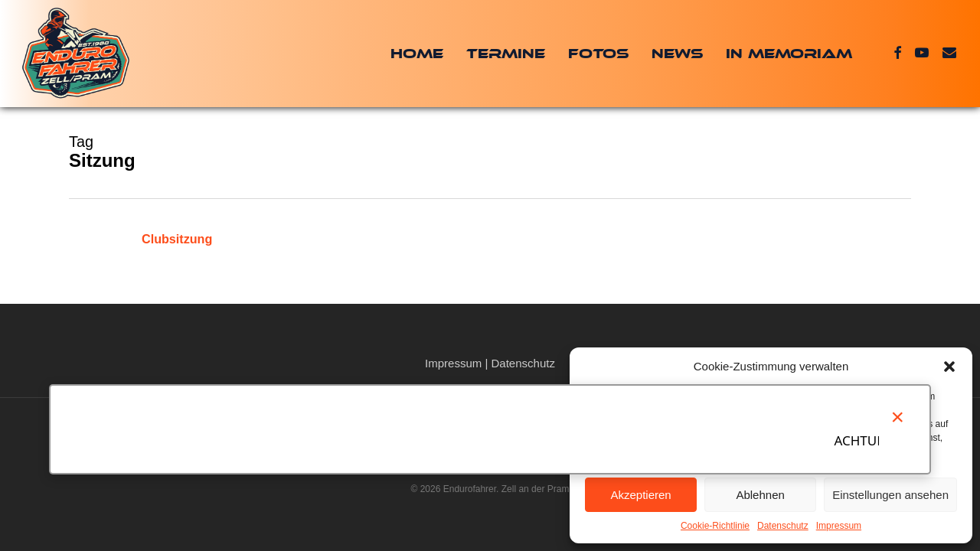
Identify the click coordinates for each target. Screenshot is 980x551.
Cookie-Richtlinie (715, 526)
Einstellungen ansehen (890, 495)
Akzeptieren (640, 495)
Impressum (839, 526)
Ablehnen (760, 495)
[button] (949, 367)
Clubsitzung (177, 239)
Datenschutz (783, 526)
